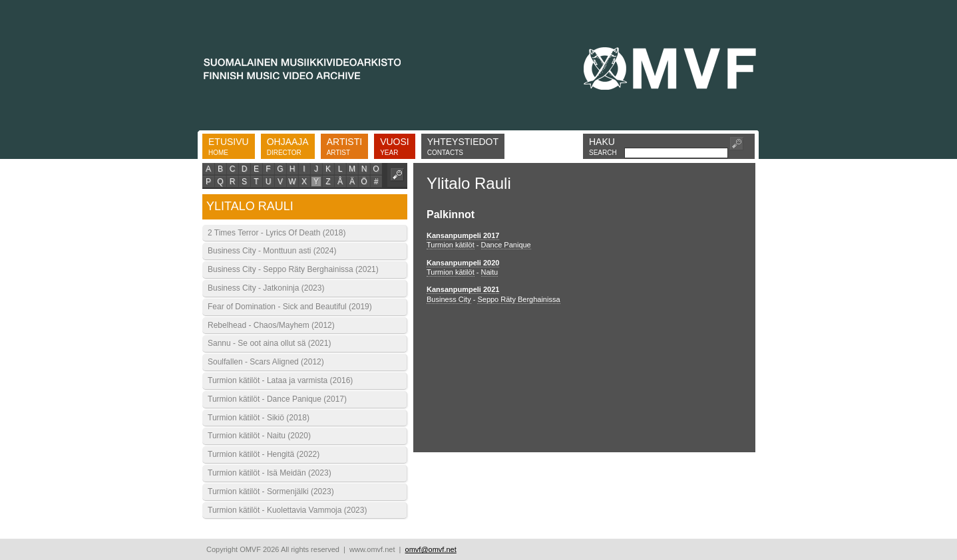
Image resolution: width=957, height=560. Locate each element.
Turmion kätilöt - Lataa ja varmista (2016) (280, 380)
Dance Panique (506, 245)
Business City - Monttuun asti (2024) (272, 251)
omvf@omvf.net (431, 549)
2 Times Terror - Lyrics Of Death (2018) (277, 233)
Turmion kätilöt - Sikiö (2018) (259, 418)
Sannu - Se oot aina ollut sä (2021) (269, 343)
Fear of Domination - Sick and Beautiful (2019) (290, 307)
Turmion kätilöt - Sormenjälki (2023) (271, 491)
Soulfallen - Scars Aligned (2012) (266, 362)
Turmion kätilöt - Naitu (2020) (259, 436)
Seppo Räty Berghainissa (518, 299)
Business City (449, 299)
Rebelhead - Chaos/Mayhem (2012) (271, 325)
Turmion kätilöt (451, 245)
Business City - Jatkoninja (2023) (266, 288)
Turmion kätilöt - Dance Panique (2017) (277, 399)
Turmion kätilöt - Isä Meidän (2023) (270, 473)
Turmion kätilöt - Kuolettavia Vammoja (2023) (287, 510)
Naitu (490, 272)
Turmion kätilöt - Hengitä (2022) (264, 454)
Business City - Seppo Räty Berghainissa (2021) (293, 269)
